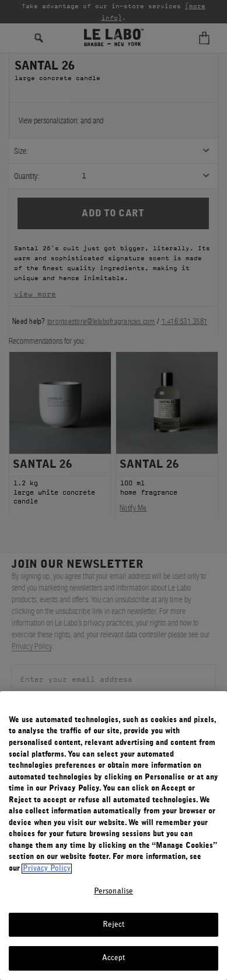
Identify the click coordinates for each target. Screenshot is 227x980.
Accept (114, 958)
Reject (114, 925)
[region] (113, 836)
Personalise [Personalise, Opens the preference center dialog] (113, 891)
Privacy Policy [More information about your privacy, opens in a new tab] (47, 869)
